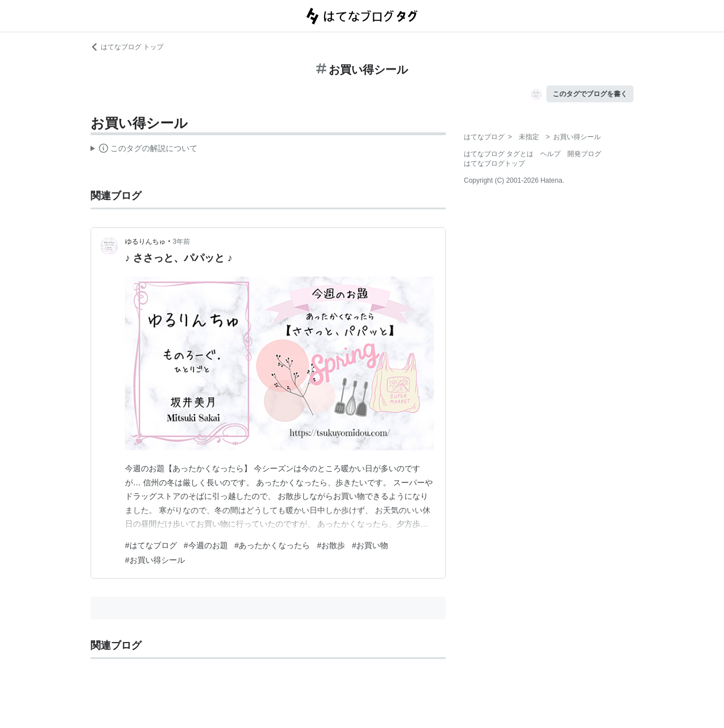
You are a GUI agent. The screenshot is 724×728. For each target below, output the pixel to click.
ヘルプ (550, 154)
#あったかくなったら (273, 545)
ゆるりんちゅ (145, 242)
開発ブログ (584, 154)
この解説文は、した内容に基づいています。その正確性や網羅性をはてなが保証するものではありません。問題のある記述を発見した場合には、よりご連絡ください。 (144, 150)
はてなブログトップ (494, 163)
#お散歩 (331, 545)
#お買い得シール (155, 560)
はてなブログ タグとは (499, 154)
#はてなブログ (151, 545)
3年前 (181, 242)
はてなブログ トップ (127, 47)
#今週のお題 (206, 545)
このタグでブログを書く (590, 94)
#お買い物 (370, 545)
